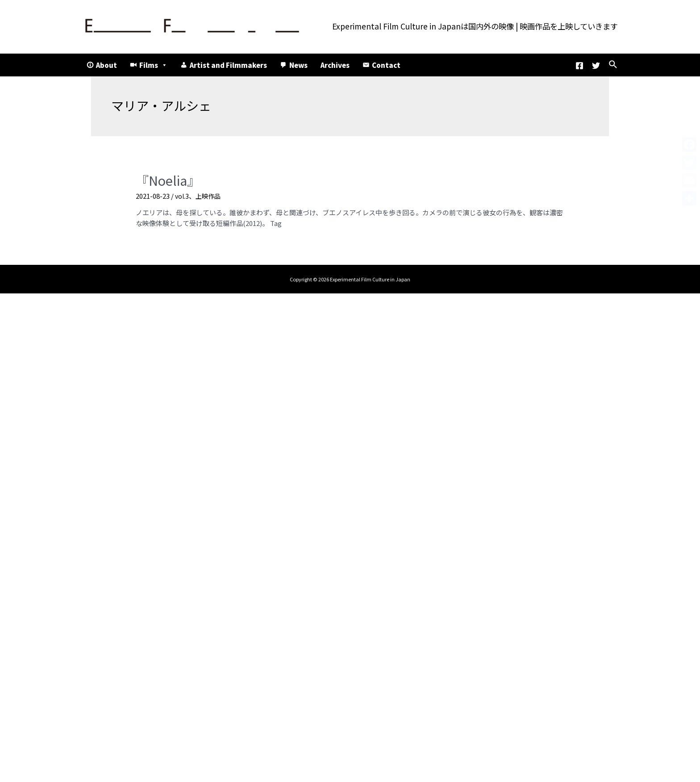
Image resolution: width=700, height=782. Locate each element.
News (298, 65)
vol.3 (182, 194)
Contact (386, 65)
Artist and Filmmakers (228, 65)
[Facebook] (579, 66)
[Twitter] (596, 66)
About (106, 65)
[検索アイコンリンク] (613, 65)
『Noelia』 (165, 179)
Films (153, 65)
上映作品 (210, 194)
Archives (335, 65)
